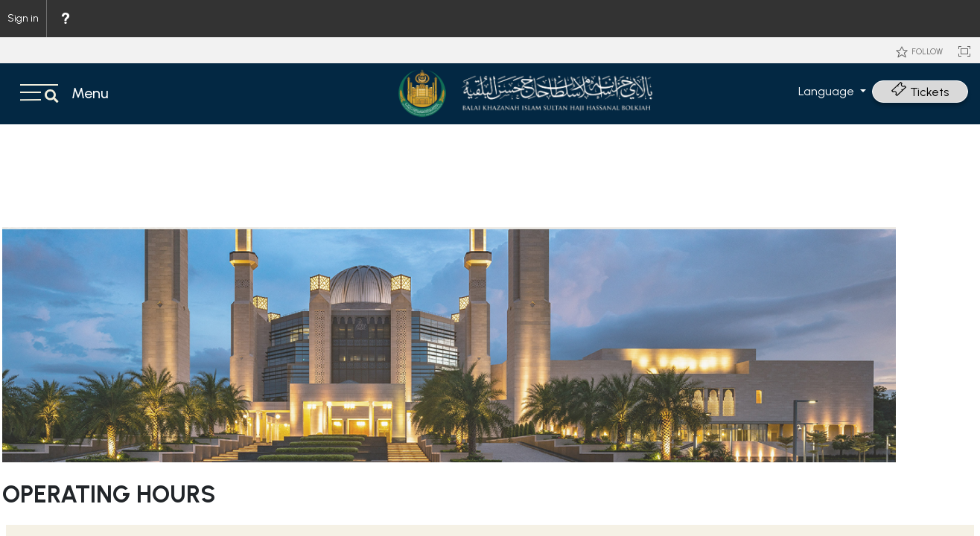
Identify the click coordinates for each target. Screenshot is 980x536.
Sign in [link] (23, 18)
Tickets (920, 92)
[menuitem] (65, 19)
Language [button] (828, 91)
